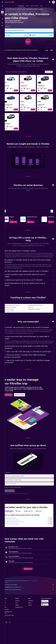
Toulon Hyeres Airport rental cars (16, 543)
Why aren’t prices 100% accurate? (31, 609)
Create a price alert (26, 582)
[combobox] (11, 28)
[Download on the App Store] (46, 623)
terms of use (24, 513)
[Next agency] (52, 220)
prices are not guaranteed (37, 600)
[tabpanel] (30, 171)
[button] (2, 2)
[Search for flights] (2, 6)
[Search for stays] (2, 9)
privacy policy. (31, 513)
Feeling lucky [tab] (43, 530)
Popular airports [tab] (13, 530)
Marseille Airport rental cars (15, 537)
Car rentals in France (16, 9)
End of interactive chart (15, 174)
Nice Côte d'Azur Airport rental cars (17, 539)
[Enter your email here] (32, 503)
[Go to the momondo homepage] (9, 2)
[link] (18, 231)
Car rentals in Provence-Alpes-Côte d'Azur (30, 9)
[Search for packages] (2, 15)
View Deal (19, 95)
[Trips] (2, 19)
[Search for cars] (2, 12)
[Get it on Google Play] (46, 620)
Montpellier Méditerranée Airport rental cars (18, 541)
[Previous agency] (9, 220)
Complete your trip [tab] (33, 530)
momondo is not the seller (31, 604)
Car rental (9, 9)
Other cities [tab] (23, 530)
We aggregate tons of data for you (31, 606)
